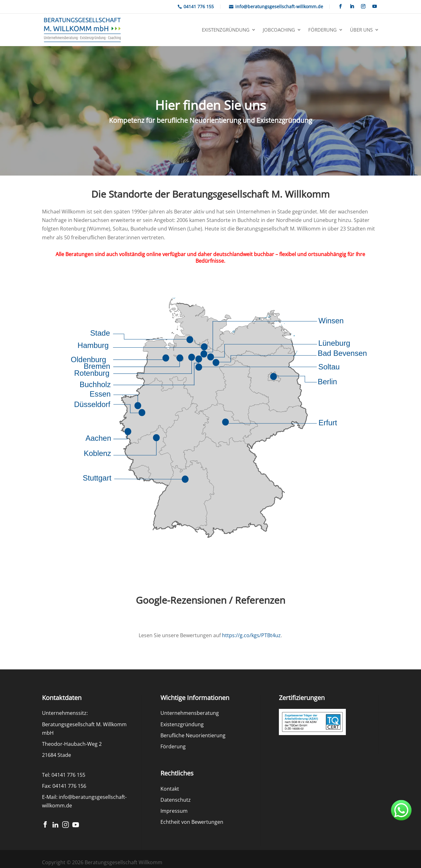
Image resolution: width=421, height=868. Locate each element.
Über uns (361, 30)
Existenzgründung (226, 30)
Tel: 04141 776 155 (64, 775)
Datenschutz (176, 800)
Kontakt (170, 789)
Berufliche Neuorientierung (193, 735)
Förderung (322, 30)
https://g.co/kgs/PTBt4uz (251, 635)
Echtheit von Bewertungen (192, 822)
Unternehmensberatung (190, 713)
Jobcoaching (279, 30)
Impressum (174, 811)
